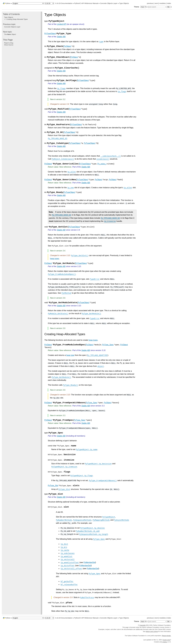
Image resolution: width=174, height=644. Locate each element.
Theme (140, 7)
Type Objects (124, 3)
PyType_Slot (53, 486)
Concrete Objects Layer (109, 3)
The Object (10, 34)
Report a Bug (9, 43)
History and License (152, 632)
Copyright (143, 625)
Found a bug (166, 640)
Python (8, 3)
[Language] (28, 3)
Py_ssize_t (102, 164)
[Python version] (49, 3)
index (169, 3)
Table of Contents (11, 14)
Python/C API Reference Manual (86, 3)
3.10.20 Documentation (64, 3)
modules (162, 3)
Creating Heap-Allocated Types (17, 19)
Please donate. (166, 636)
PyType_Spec (108, 345)
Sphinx (165, 642)
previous (150, 3)
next (156, 3)
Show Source (9, 45)
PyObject (67, 46)
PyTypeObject (50, 34)
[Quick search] (157, 7)
